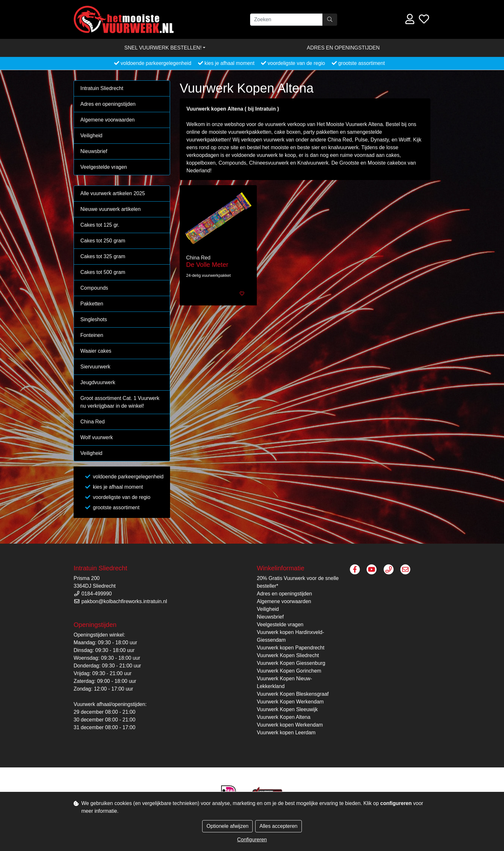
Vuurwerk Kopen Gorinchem (289, 671)
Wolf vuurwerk (97, 437)
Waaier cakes (96, 351)
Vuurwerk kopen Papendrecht (291, 648)
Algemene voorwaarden (108, 120)
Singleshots (94, 319)
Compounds (94, 288)
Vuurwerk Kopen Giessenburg (291, 663)
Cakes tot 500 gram (103, 272)
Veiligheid (91, 136)
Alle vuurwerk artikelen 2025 (113, 193)
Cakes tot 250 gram (103, 241)
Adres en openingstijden (343, 48)
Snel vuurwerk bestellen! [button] (163, 48)
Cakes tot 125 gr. (100, 225)
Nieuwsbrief (94, 151)
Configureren (252, 840)
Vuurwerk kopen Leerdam (286, 733)
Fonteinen (92, 335)
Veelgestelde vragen (104, 167)
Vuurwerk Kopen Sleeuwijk (287, 709)
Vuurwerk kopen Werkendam (290, 725)
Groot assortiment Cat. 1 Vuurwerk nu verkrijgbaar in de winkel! (120, 402)
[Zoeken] (286, 20)
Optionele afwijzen (227, 826)
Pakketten (92, 304)
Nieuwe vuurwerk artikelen (111, 209)
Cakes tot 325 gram (103, 256)
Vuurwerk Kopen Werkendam (290, 702)
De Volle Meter (207, 265)
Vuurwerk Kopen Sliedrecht (288, 655)
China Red (93, 422)
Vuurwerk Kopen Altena (284, 717)
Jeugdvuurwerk (98, 382)
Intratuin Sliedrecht (102, 88)
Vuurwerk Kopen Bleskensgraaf (293, 694)
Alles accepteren (278, 826)
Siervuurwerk (95, 367)
